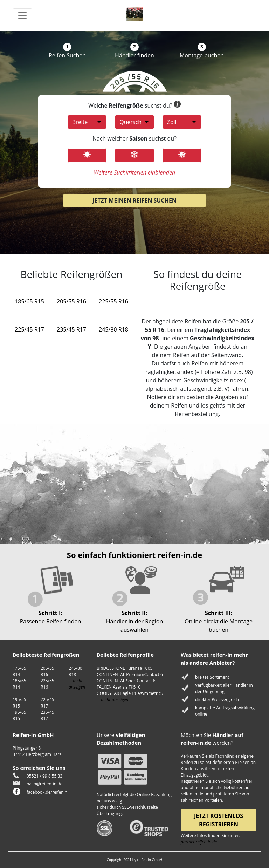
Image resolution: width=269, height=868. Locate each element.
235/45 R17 (71, 329)
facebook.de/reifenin (47, 792)
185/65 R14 (19, 684)
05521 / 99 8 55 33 (44, 776)
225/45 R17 (29, 329)
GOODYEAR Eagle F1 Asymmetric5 (130, 693)
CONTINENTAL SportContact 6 (126, 681)
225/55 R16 (113, 301)
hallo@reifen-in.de (44, 784)
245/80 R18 (113, 329)
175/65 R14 (19, 671)
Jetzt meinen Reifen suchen (134, 200)
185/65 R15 (29, 301)
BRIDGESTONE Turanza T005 (125, 668)
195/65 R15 (19, 715)
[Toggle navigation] (22, 15)
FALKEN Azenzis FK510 (119, 687)
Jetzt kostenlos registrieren (219, 820)
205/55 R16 (71, 301)
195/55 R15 (19, 703)
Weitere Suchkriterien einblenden (134, 172)
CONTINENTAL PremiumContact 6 (130, 674)
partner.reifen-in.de (199, 842)
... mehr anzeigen (77, 684)
